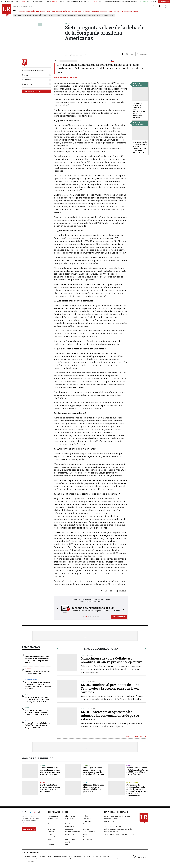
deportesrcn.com (28, 861)
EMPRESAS (41, 11)
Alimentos (52, 15)
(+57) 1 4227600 (27, 822)
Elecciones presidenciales (77, 15)
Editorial (28, 669)
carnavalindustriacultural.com (54, 859)
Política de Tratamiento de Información (118, 829)
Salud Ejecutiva (88, 839)
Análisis (86, 816)
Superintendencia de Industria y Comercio (119, 834)
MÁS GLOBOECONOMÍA (135, 737)
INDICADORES (126, 11)
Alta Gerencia (70, 816)
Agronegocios (53, 816)
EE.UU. (27, 695)
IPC (45, 15)
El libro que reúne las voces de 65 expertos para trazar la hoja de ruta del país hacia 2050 (93, 771)
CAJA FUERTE (114, 11)
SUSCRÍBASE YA (119, 617)
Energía (28, 708)
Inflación (39, 15)
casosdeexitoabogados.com (32, 859)
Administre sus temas (31, 91)
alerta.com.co (120, 859)
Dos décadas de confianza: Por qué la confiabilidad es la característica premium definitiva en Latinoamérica (137, 790)
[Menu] (15, 11)
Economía (87, 824)
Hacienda (43, 765)
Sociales (51, 845)
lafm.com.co (108, 859)
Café (111, 15)
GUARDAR (142, 54)
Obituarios (69, 837)
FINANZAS (20, 11)
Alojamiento (62, 15)
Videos (68, 845)
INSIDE (136, 11)
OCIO (48, 11)
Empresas (51, 829)
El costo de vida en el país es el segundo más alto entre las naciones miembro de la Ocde (50, 771)
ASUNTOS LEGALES (99, 11)
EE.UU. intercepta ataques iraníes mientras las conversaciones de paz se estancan (110, 716)
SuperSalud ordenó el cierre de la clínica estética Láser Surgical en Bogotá (37, 725)
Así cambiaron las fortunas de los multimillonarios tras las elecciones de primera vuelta (37, 660)
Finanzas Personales (72, 832)
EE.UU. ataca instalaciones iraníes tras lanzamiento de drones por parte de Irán (37, 700)
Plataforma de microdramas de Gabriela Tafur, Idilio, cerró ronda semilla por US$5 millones (38, 686)
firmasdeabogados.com (83, 856)
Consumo (51, 824)
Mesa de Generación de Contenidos (117, 816)
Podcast (51, 839)
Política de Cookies (111, 832)
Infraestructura (70, 834)
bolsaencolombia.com (101, 856)
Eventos (86, 829)
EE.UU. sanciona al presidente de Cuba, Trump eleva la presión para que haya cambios (110, 688)
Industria (28, 654)
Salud (27, 721)
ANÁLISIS (86, 11)
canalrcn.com (72, 859)
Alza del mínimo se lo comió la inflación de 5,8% (37, 673)
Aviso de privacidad (111, 824)
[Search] (154, 7)
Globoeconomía (89, 832)
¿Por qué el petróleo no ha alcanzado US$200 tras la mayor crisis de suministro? (37, 712)
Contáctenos (109, 821)
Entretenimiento (31, 680)
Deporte (86, 782)
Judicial (42, 782)
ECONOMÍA (30, 11)
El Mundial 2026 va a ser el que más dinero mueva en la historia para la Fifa (93, 788)
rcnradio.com (83, 859)
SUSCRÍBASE (164, 2)
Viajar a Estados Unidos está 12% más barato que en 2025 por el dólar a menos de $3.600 (137, 771)
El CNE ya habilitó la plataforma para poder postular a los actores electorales (50, 788)
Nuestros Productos (111, 819)
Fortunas (92, 15)
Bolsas (129, 765)
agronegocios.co (46, 856)
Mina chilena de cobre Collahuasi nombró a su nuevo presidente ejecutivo (112, 660)
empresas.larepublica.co (63, 856)
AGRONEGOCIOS (75, 11)
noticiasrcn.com (96, 859)
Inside (85, 834)
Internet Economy (133, 782)
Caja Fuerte (69, 819)
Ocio (85, 837)
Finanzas (51, 832)
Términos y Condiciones (113, 826)
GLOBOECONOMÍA (59, 11)
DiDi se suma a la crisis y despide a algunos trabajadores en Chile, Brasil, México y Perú (140, 147)
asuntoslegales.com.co (30, 856)
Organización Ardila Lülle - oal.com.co (141, 857)
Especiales (69, 829)
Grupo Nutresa (102, 15)
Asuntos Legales (54, 819)
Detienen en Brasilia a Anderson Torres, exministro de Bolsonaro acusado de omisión (139, 111)
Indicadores (52, 834)
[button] (57, 609)
